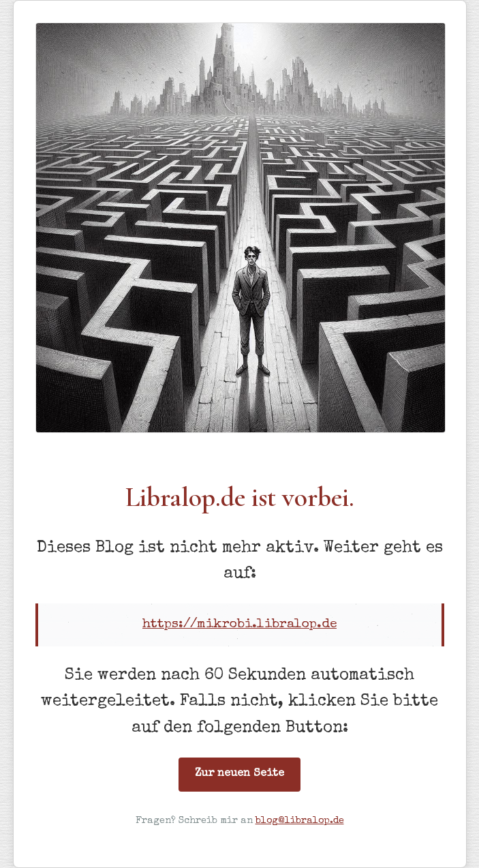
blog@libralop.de (300, 821)
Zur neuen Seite (239, 774)
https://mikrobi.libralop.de (239, 625)
